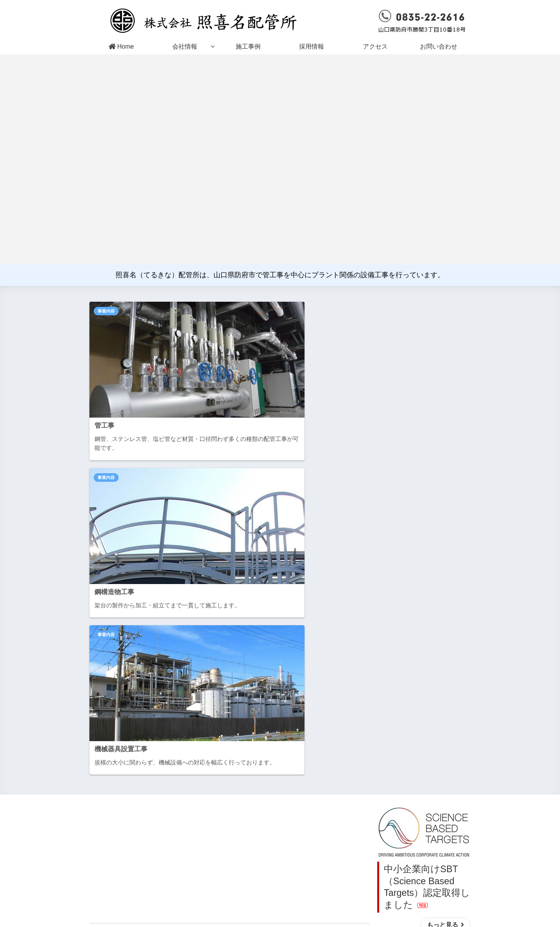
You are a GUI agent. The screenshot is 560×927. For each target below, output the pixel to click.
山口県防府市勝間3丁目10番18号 (272, 887)
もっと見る (440, 570)
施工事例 (248, 46)
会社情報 (185, 46)
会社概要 (254, 828)
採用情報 (311, 46)
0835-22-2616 (369, 887)
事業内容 (106, 311)
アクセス (375, 46)
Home (121, 46)
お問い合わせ (439, 46)
